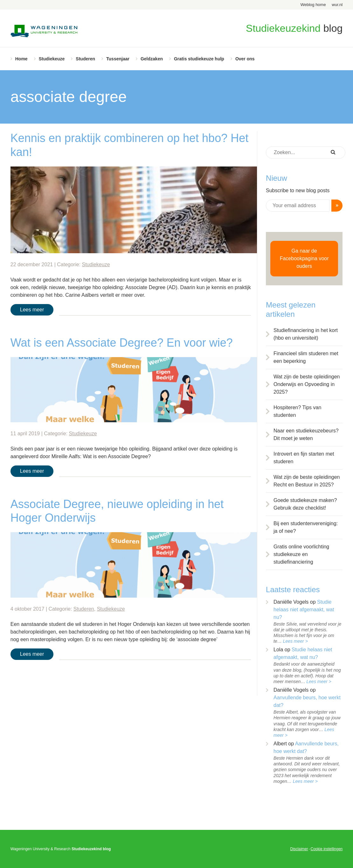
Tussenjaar (118, 59)
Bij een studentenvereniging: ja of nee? (306, 527)
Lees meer (32, 310)
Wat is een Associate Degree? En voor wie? (122, 343)
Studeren (85, 59)
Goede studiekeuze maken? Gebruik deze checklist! (305, 504)
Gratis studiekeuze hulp (199, 59)
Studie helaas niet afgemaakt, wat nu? (304, 610)
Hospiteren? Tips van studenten (297, 411)
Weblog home (313, 5)
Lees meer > (295, 641)
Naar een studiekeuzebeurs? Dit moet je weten (306, 434)
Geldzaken (152, 59)
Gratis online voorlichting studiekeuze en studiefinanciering (301, 554)
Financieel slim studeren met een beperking (306, 357)
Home (21, 59)
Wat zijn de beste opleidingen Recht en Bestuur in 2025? (307, 481)
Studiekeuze (52, 59)
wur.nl (337, 5)
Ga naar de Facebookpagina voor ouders (304, 258)
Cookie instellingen (327, 849)
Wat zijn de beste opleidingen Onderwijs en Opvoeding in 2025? (307, 384)
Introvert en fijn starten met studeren (304, 458)
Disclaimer (299, 849)
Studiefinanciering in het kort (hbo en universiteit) (306, 334)
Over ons (245, 59)
